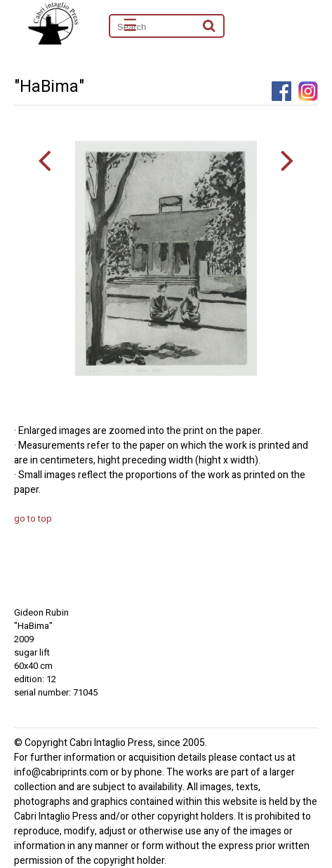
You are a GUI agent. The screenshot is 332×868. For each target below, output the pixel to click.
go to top (33, 518)
